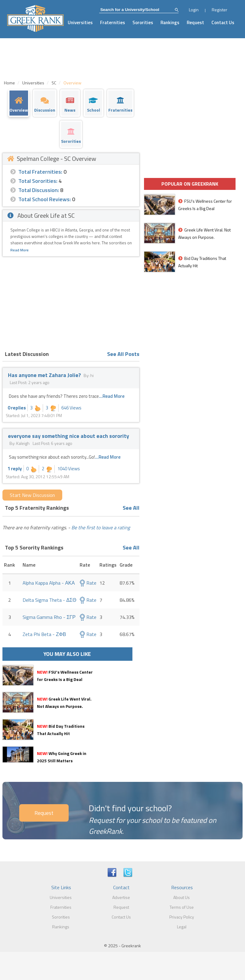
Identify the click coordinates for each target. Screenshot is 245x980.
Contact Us (223, 22)
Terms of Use (182, 907)
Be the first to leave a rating (101, 527)
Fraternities (113, 22)
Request (195, 22)
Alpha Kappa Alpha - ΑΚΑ (49, 583)
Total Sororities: (38, 181)
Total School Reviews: (45, 199)
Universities (80, 22)
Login (194, 10)
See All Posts (123, 354)
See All (131, 508)
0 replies (17, 408)
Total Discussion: (39, 190)
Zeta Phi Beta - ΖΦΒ (44, 634)
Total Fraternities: (40, 172)
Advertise (121, 897)
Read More (20, 250)
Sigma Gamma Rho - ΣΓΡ (49, 617)
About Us (182, 897)
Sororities (143, 22)
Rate (88, 583)
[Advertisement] (71, 302)
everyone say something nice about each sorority (68, 436)
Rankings (170, 22)
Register (220, 10)
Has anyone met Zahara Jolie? (44, 375)
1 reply (15, 469)
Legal (182, 927)
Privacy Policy (182, 917)
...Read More (112, 396)
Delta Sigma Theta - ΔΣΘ (49, 600)
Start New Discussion (32, 495)
